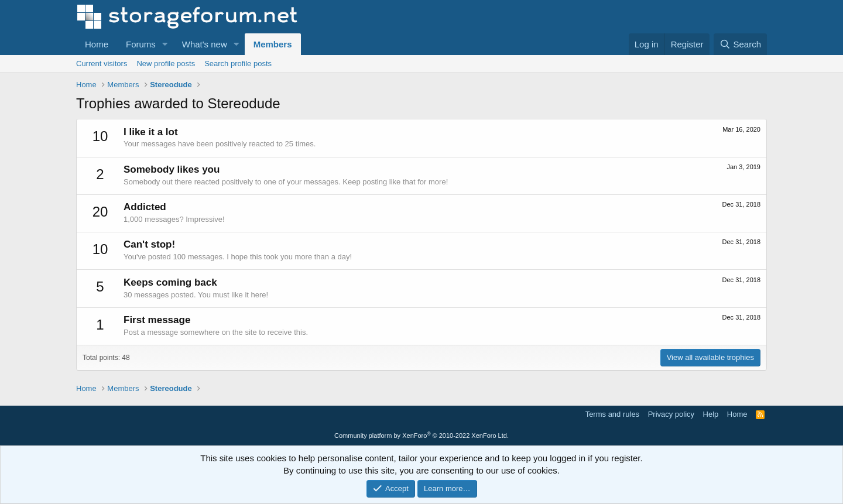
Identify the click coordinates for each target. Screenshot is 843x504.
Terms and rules (612, 414)
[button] (165, 44)
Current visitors (102, 64)
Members (273, 44)
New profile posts (166, 64)
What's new (205, 44)
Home (97, 44)
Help (711, 414)
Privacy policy (671, 414)
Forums (141, 44)
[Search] (740, 44)
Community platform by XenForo (421, 436)
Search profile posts (238, 64)
